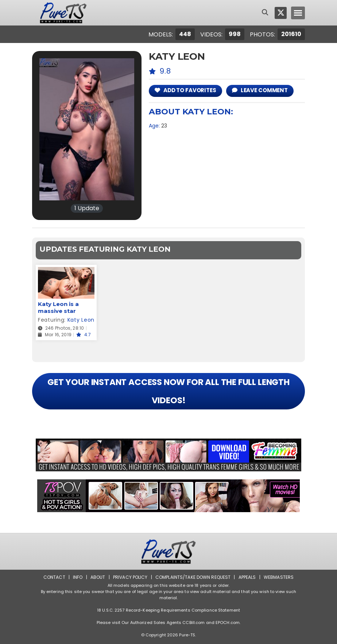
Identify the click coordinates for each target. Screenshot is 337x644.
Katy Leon (81, 320)
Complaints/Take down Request (193, 577)
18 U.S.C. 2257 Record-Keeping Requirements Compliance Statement (168, 610)
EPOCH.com (228, 623)
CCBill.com (193, 623)
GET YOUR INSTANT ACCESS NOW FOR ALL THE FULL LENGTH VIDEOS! (168, 391)
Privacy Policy (130, 577)
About (98, 577)
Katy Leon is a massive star (58, 307)
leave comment (260, 90)
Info (78, 577)
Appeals (247, 577)
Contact (54, 577)
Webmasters (279, 577)
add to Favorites (185, 90)
